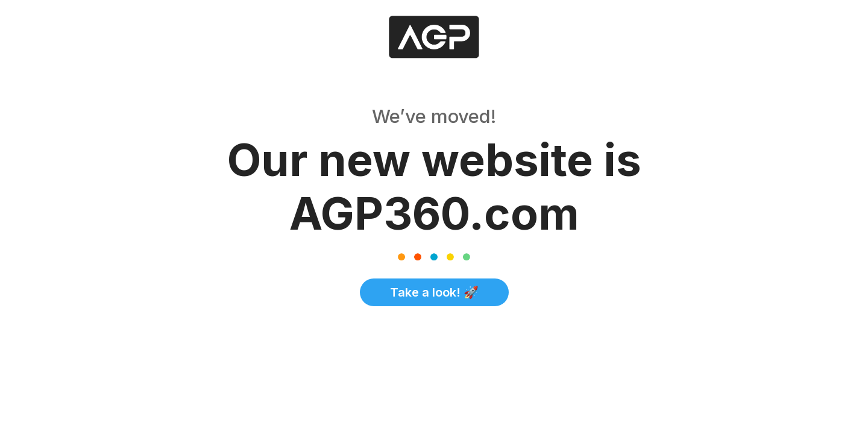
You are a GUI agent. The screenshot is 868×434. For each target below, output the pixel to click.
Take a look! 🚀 (434, 292)
